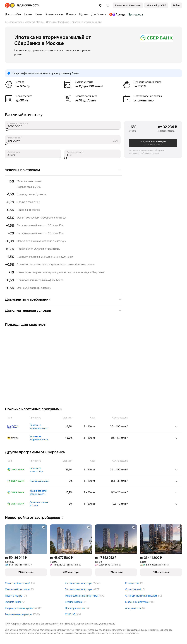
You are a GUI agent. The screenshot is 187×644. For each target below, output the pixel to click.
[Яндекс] (7, 5)
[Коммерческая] (54, 14)
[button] (108, 5)
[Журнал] (84, 14)
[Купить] (28, 14)
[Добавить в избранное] (44, 528)
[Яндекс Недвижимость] (25, 5)
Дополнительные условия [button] (63, 310)
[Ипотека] (71, 14)
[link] (176, 5)
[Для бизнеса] (99, 14)
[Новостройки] (14, 14)
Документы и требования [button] (63, 299)
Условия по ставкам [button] (63, 170)
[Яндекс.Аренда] (117, 14)
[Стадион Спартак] (135, 14)
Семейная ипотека (39, 481)
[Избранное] (101, 5)
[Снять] (39, 14)
